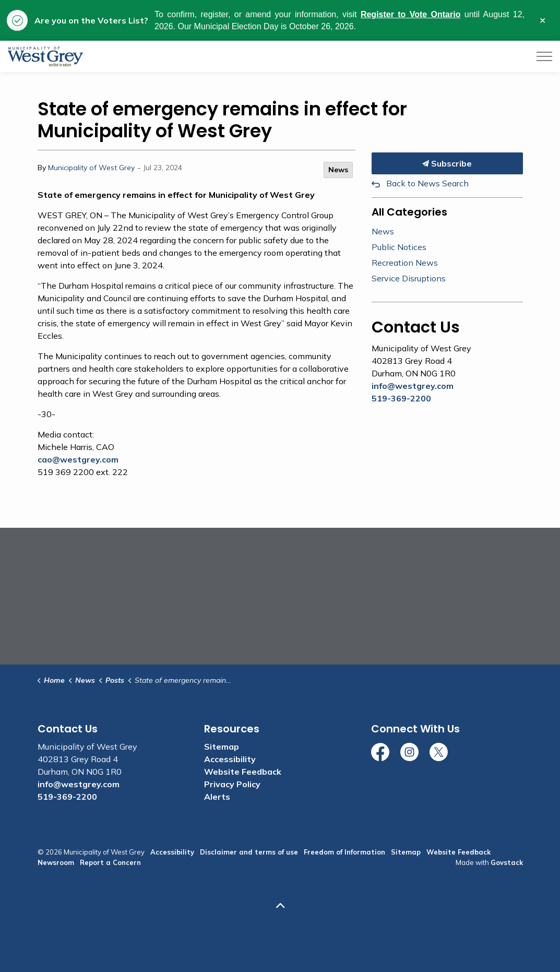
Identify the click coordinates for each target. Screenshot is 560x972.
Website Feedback (243, 772)
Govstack (507, 862)
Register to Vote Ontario (411, 14)
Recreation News (405, 263)
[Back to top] (280, 905)
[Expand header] (544, 56)
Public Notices (399, 247)
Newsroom (56, 862)
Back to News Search (427, 183)
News (338, 170)
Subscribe (447, 163)
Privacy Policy (232, 784)
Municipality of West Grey (91, 168)
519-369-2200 (401, 398)
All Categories (409, 212)
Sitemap (222, 746)
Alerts (217, 797)
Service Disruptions (409, 278)
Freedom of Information (344, 852)
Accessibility (230, 759)
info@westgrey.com (413, 386)
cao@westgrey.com (78, 459)
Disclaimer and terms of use (249, 852)
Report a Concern (110, 862)
